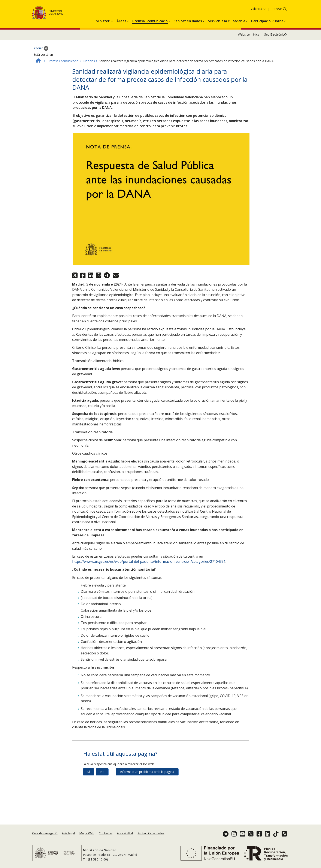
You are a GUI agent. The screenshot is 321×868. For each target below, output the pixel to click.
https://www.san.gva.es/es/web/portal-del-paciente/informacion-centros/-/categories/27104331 (149, 561)
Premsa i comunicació (63, 61)
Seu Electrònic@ (276, 34)
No (102, 772)
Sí (89, 772)
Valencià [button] (258, 9)
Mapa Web (87, 833)
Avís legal (68, 833)
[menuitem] (103, 20)
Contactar (106, 833)
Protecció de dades (151, 833)
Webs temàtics (249, 34)
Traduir (40, 48)
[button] (103, 20)
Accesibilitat (125, 833)
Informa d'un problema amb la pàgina (147, 772)
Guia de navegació (45, 833)
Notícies (89, 61)
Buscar (277, 9)
